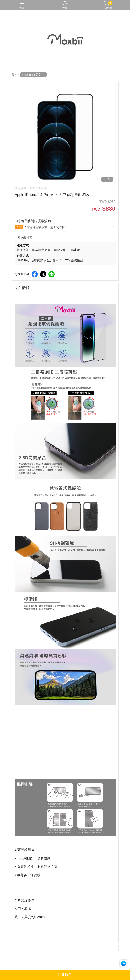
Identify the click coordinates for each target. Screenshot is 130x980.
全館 (19, 227)
